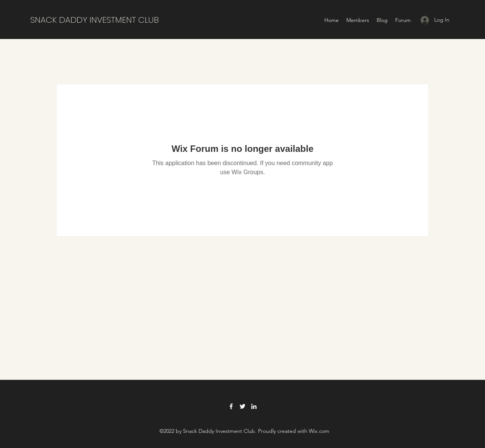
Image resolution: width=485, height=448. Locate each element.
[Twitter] (242, 406)
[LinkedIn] (254, 406)
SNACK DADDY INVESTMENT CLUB (95, 20)
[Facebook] (231, 406)
